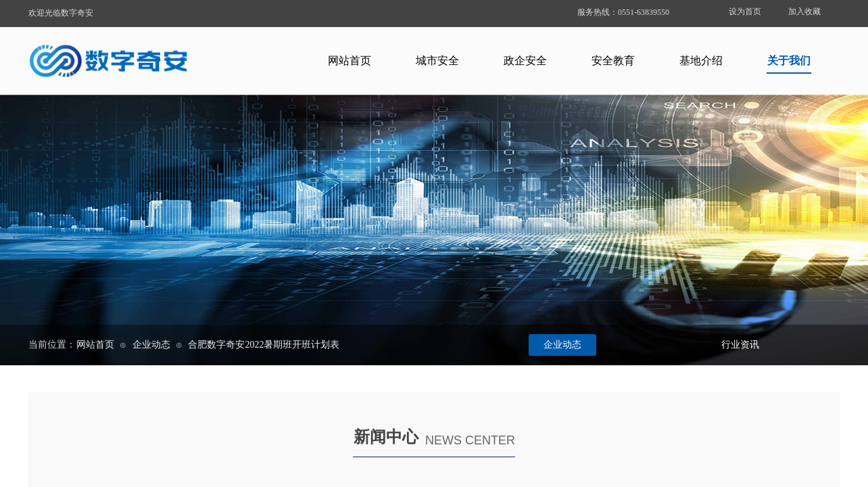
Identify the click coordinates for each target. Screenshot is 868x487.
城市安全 (437, 61)
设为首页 (745, 11)
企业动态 (151, 345)
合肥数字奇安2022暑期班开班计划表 (264, 345)
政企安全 (525, 61)
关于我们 (789, 61)
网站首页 (349, 61)
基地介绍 (701, 61)
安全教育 (613, 61)
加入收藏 (804, 11)
